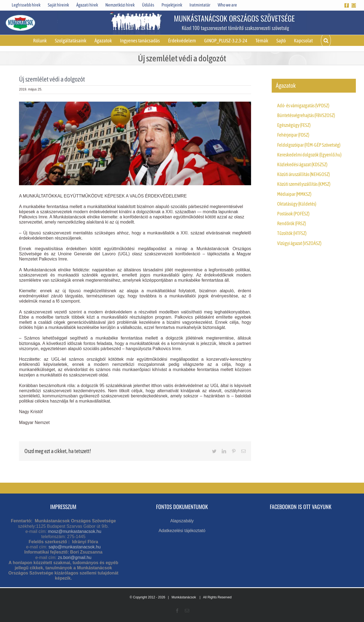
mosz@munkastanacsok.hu (75, 531)
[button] (326, 40)
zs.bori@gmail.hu (75, 557)
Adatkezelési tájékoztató (182, 531)
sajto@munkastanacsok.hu (75, 547)
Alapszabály (182, 521)
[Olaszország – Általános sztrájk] (135, 143)
